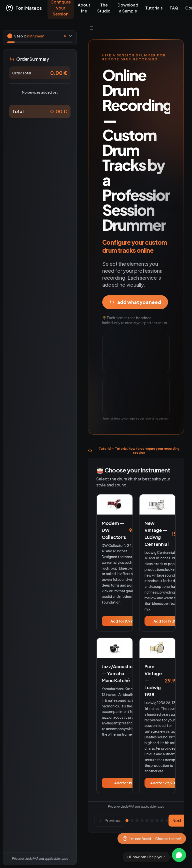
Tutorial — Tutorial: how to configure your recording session (134, 451)
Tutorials (154, 8)
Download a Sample (128, 8)
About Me (84, 8)
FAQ (174, 8)
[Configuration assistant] (152, 839)
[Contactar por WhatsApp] (179, 855)
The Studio (104, 8)
